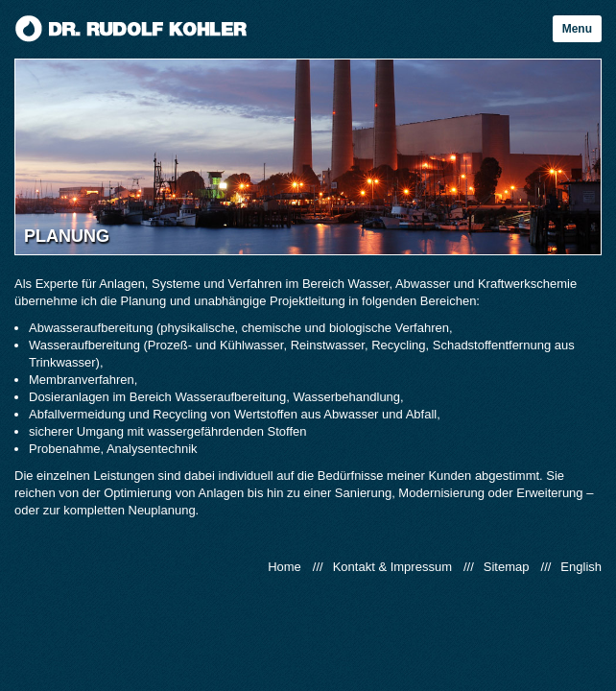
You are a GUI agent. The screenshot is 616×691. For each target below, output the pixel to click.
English (581, 567)
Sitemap (507, 567)
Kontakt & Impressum (392, 567)
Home (284, 567)
